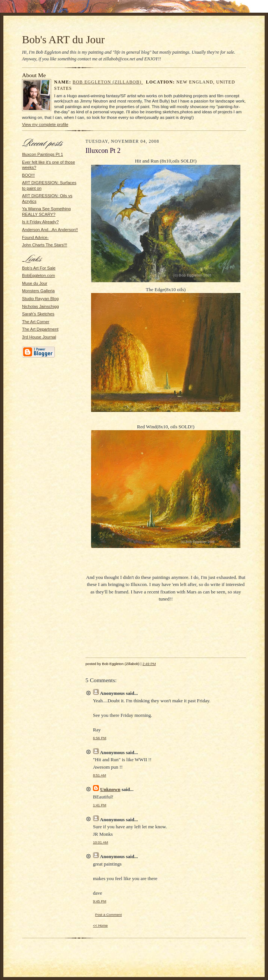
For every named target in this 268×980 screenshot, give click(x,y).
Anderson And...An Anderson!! (50, 230)
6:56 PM (100, 738)
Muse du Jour (35, 283)
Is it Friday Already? (40, 222)
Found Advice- (35, 237)
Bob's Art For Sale (39, 268)
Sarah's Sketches (38, 314)
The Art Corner (36, 322)
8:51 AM (99, 775)
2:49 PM (149, 664)
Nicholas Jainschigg (40, 306)
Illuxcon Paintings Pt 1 (43, 154)
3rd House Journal (39, 337)
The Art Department (40, 329)
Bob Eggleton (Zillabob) (108, 82)
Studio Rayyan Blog (40, 299)
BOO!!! (28, 175)
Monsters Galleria (38, 291)
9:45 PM (100, 901)
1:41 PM (100, 805)
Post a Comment (109, 915)
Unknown (110, 789)
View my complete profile (45, 125)
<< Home (100, 925)
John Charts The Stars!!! (45, 245)
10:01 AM (101, 842)
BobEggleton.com (38, 275)
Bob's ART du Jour (63, 40)
